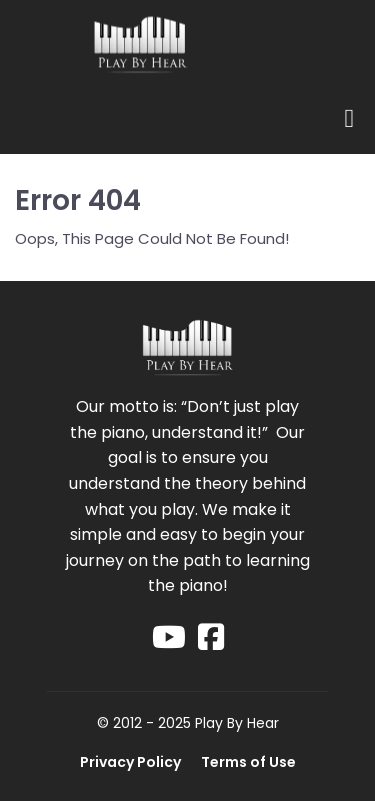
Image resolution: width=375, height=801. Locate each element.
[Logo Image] (140, 46)
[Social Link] (169, 637)
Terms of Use (248, 762)
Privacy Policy (130, 762)
